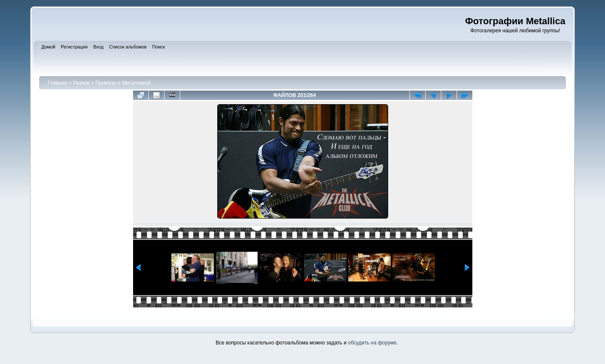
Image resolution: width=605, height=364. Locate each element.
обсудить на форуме (372, 343)
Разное (82, 83)
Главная (57, 83)
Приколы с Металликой (123, 83)
